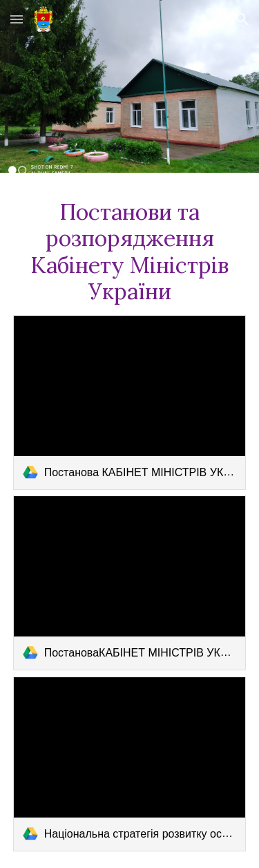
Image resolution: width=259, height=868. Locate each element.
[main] (130, 252)
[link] (130, 403)
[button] (17, 19)
